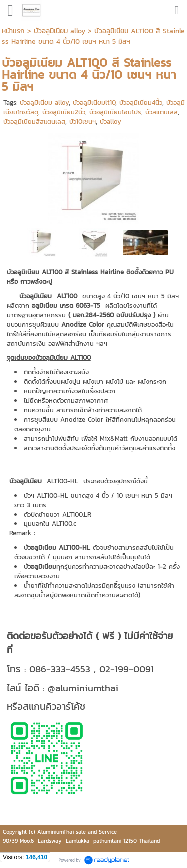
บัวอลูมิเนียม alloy (44, 102)
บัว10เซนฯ (83, 121)
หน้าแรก (13, 31)
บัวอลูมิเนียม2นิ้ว (64, 112)
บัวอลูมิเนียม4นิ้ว (141, 102)
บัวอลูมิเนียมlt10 (94, 102)
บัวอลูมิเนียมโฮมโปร (115, 112)
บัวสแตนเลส (161, 112)
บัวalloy (110, 121)
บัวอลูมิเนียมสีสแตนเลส (34, 121)
